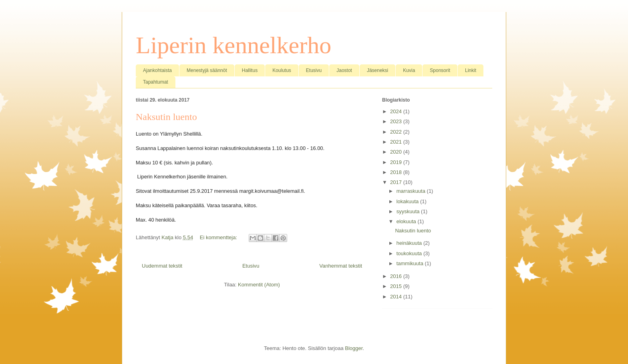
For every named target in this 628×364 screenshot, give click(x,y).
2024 (397, 111)
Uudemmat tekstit (162, 266)
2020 (397, 152)
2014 (397, 297)
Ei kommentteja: (219, 237)
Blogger (354, 348)
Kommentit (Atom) (259, 285)
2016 (397, 276)
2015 (397, 286)
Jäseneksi (377, 70)
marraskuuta (412, 191)
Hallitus (250, 70)
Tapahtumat (156, 82)
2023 (397, 121)
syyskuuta (409, 211)
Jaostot (344, 70)
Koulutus (282, 70)
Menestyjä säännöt (207, 70)
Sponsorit (440, 70)
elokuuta (407, 221)
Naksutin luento (166, 117)
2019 (397, 162)
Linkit (471, 70)
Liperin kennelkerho (233, 45)
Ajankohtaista (157, 70)
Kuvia (409, 70)
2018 (397, 172)
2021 (397, 142)
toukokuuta (410, 253)
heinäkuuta (410, 243)
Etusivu (314, 70)
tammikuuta (411, 263)
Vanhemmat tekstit (341, 266)
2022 (397, 132)
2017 (397, 182)
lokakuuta (408, 201)
